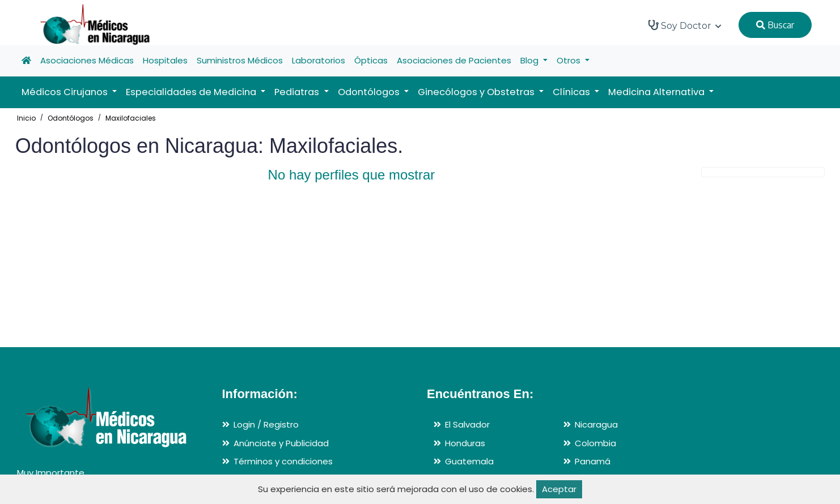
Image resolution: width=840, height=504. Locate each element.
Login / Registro (266, 424)
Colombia (595, 443)
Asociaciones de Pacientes (454, 60)
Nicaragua (596, 424)
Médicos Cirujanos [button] (66, 92)
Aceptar (559, 489)
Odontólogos (71, 118)
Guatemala (469, 461)
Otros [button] (570, 60)
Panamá (593, 461)
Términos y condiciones (283, 461)
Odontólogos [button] (370, 92)
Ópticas (371, 60)
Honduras (465, 443)
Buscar (775, 25)
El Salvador (467, 424)
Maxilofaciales (131, 118)
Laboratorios (319, 60)
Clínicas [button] (572, 92)
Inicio (26, 118)
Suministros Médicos (240, 60)
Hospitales (165, 60)
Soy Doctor (685, 25)
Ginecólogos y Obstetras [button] (477, 92)
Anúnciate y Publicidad (281, 443)
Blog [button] (531, 60)
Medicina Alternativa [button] (657, 92)
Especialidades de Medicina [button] (192, 92)
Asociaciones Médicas (87, 60)
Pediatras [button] (298, 92)
